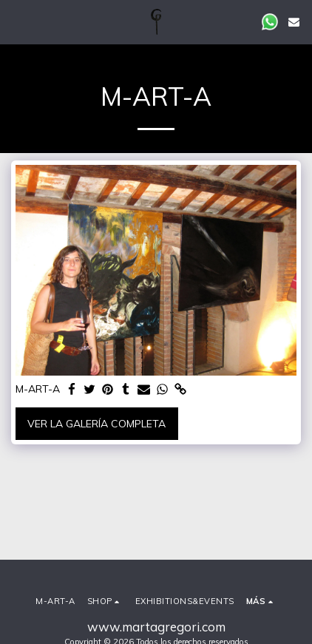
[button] (16, 21)
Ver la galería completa (96, 424)
